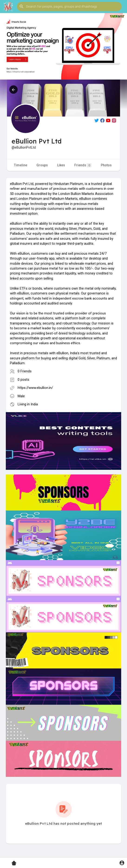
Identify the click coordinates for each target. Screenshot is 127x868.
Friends (83, 165)
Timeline (21, 165)
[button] (69, 7)
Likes (61, 165)
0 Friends (25, 371)
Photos (106, 165)
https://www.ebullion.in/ (35, 388)
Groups (42, 165)
